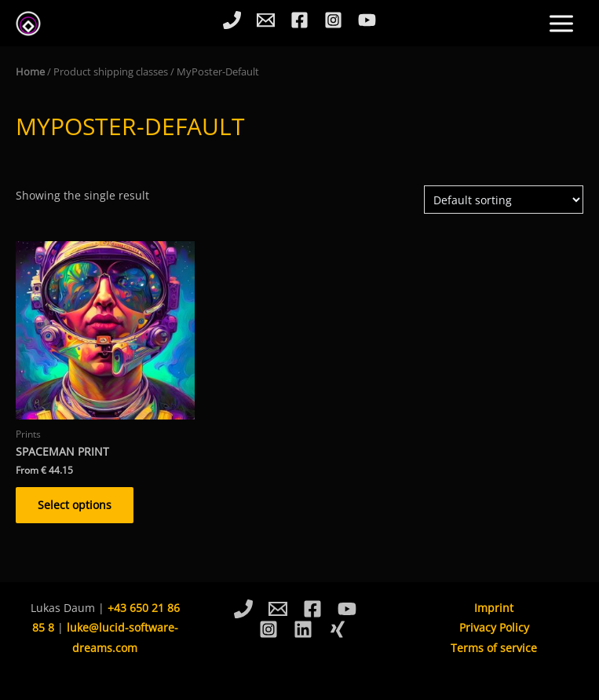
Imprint (494, 608)
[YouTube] (367, 20)
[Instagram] (333, 20)
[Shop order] (504, 200)
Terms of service (494, 648)
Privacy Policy (494, 627)
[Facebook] (299, 20)
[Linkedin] (303, 629)
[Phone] (232, 20)
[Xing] (338, 629)
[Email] (266, 20)
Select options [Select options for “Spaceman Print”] (75, 505)
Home (30, 72)
